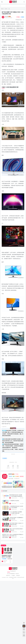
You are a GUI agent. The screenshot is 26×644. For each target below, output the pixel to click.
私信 (22, 17)
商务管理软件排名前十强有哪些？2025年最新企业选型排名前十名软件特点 (16, 496)
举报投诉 (18, 575)
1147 (10, 476)
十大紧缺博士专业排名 (14, 501)
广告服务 (13, 575)
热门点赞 (3, 545)
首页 (2, 9)
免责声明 (8, 575)
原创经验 (4, 559)
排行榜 (6, 9)
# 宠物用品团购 (10, 559)
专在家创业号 (11, 577)
